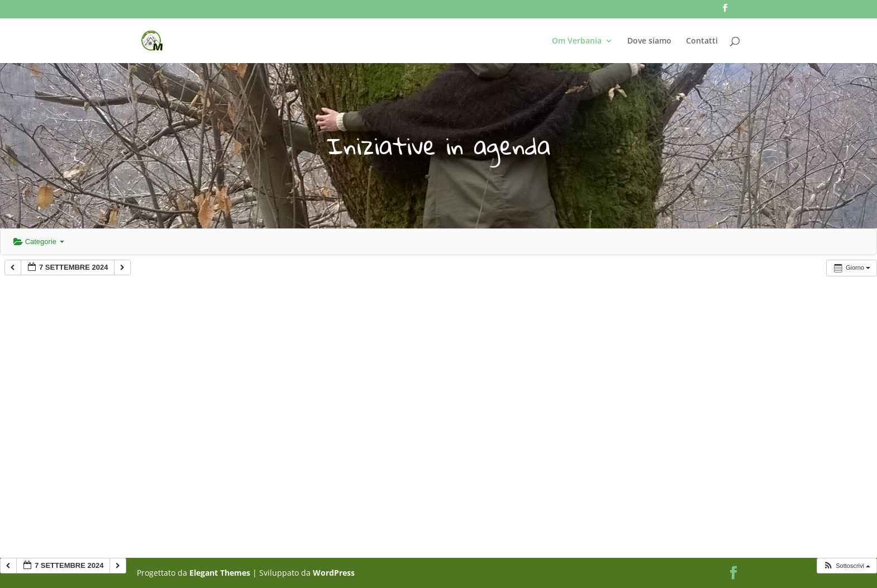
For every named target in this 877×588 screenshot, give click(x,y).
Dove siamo (649, 41)
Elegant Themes (220, 573)
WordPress (334, 573)
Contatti (702, 41)
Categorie (39, 242)
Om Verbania (577, 41)
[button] (847, 566)
